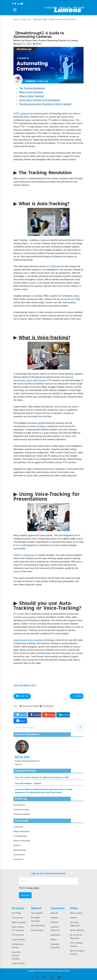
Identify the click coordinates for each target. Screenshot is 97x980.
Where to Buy (65, 7)
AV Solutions (19, 805)
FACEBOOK (36, 715)
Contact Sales (50, 7)
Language (79, 7)
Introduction (47, 706)
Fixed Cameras (18, 940)
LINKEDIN (65, 715)
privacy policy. (33, 888)
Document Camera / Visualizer (16, 955)
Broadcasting (20, 850)
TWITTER (22, 715)
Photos (54, 940)
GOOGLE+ (50, 715)
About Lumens (76, 913)
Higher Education (21, 831)
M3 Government (38, 926)
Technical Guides (29, 706)
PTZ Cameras (18, 935)
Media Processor (19, 922)
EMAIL (21, 721)
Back (78, 696)
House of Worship (22, 841)
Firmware (55, 922)
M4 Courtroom (37, 930)
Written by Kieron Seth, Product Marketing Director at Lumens (46, 41)
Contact (73, 918)
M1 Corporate (37, 913)
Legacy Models (18, 963)
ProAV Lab (26, 19)
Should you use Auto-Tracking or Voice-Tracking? (47, 605)
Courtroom (18, 859)
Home (16, 19)
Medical (17, 845)
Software (54, 918)
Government (19, 855)
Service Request (77, 930)
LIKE (22, 696)
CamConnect (17, 918)
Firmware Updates (22, 814)
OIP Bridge (16, 913)
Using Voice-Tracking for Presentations (47, 496)
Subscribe (25, 895)
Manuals (54, 913)
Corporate (18, 827)
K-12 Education (20, 836)
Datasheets (55, 935)
